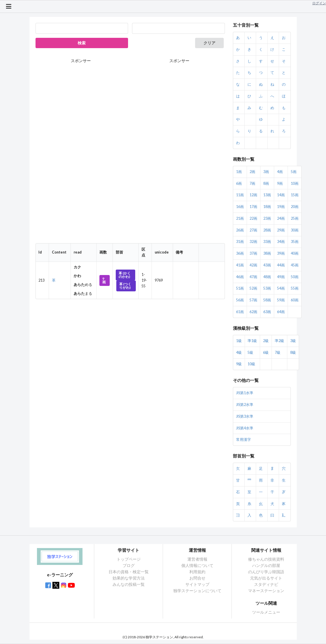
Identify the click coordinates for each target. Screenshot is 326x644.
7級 (278, 353)
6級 (266, 353)
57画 (253, 300)
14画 (281, 195)
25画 (295, 218)
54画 (281, 288)
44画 (281, 265)
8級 (293, 353)
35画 (295, 242)
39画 (281, 253)
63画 (267, 312)
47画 (253, 277)
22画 (253, 218)
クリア (209, 43)
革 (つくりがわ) (125, 286)
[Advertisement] (179, 154)
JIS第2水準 (245, 405)
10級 (251, 364)
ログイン (319, 3)
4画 (280, 172)
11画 (240, 195)
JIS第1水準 (245, 393)
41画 (240, 265)
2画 (252, 172)
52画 (253, 288)
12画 (253, 195)
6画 (239, 183)
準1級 (252, 341)
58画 (267, 300)
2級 (266, 341)
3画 (266, 172)
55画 (295, 288)
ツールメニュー (266, 612)
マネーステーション (266, 591)
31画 (240, 242)
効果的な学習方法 (129, 578)
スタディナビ (266, 584)
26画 (240, 230)
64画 (281, 312)
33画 (267, 242)
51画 (240, 288)
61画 (240, 312)
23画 (267, 218)
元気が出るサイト (266, 578)
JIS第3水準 (245, 416)
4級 (239, 353)
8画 (266, 183)
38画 (267, 253)
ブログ (129, 565)
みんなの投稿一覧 (129, 584)
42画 (253, 265)
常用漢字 (243, 440)
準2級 (279, 341)
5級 (250, 353)
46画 (240, 277)
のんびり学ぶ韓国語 (266, 572)
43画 (267, 265)
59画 (281, 300)
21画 (240, 218)
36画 (240, 253)
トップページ (129, 559)
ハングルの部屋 (266, 565)
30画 (295, 230)
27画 (253, 230)
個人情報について (197, 565)
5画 (294, 172)
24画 (281, 218)
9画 (104, 280)
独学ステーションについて (197, 591)
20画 (295, 207)
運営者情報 (197, 559)
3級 (293, 341)
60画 (295, 300)
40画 (295, 253)
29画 (281, 230)
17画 (253, 207)
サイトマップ (197, 584)
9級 (239, 364)
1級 (239, 341)
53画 (267, 288)
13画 (267, 195)
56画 (240, 300)
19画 (281, 207)
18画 (267, 207)
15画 (295, 195)
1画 (239, 172)
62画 (253, 312)
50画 (295, 277)
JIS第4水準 (245, 428)
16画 (240, 207)
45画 (295, 265)
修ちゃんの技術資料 (266, 559)
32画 (253, 242)
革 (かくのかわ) (125, 275)
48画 (267, 277)
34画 (281, 242)
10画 (295, 183)
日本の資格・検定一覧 (129, 572)
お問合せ (197, 578)
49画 (281, 277)
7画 (252, 183)
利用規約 (197, 572)
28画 (267, 230)
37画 (253, 253)
